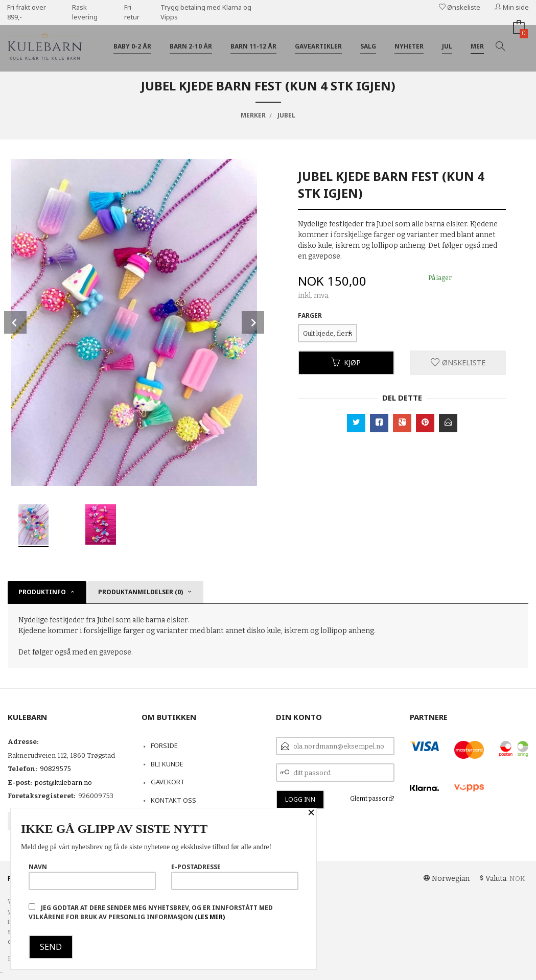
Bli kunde (167, 764)
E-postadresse (235, 876)
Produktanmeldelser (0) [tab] (141, 592)
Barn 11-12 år (253, 46)
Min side (512, 7)
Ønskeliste (460, 7)
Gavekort (168, 782)
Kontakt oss (173, 800)
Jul (447, 46)
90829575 (55, 769)
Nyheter (409, 46)
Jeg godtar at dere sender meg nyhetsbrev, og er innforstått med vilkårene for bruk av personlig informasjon (151, 912)
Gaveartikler (318, 46)
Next (253, 322)
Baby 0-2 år (132, 46)
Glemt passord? (372, 799)
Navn (92, 876)
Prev (15, 322)
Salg (368, 46)
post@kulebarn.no (63, 783)
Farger (310, 316)
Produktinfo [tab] (42, 592)
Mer (477, 46)
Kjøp (346, 363)
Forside (164, 745)
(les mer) (210, 917)
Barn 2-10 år (191, 46)
